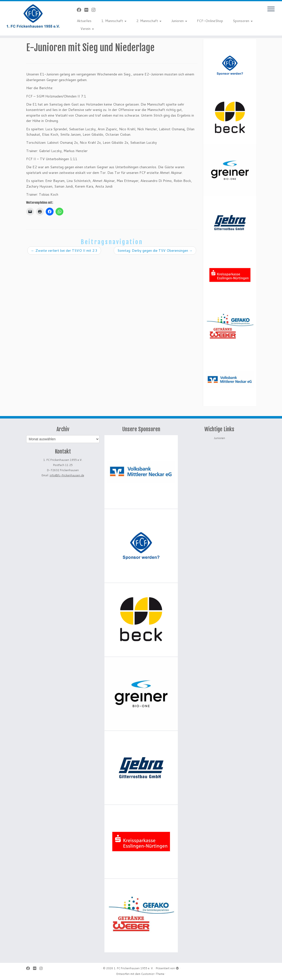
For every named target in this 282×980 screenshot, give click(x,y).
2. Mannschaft (149, 21)
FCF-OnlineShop (210, 21)
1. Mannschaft (114, 21)
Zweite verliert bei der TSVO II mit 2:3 (64, 251)
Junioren (179, 21)
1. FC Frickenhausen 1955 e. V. (134, 968)
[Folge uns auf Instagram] (95, 10)
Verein (87, 29)
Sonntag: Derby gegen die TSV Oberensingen (155, 251)
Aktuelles (84, 21)
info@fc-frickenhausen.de (67, 475)
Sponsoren (243, 21)
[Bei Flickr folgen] (88, 10)
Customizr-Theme (153, 974)
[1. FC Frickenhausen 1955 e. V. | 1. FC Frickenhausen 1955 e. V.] (33, 16)
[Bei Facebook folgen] (81, 10)
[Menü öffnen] (271, 9)
